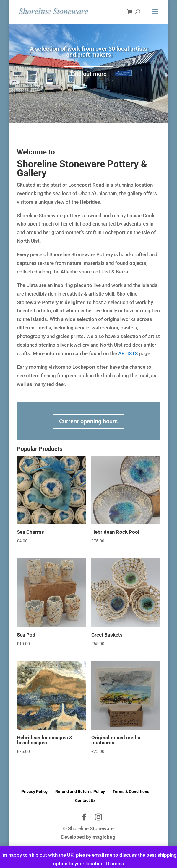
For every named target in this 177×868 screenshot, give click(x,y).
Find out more (88, 74)
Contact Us (85, 800)
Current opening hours (88, 421)
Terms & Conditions (131, 792)
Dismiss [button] (115, 864)
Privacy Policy (34, 792)
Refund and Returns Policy (80, 792)
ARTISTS (128, 353)
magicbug (104, 837)
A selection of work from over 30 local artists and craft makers (88, 52)
